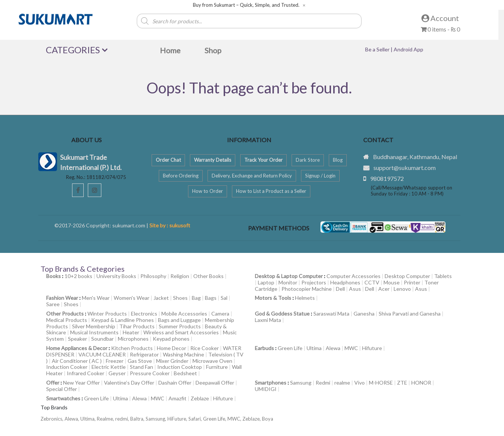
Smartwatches (63, 398)
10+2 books (78, 276)
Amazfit (178, 398)
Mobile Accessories (184, 313)
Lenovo (402, 289)
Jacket (161, 298)
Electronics (144, 313)
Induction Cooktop (180, 367)
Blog (338, 160)
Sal (224, 298)
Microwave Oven (212, 361)
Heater (131, 332)
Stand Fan (141, 367)
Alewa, (72, 419)
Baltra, (138, 419)
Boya (268, 419)
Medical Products (67, 320)
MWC (351, 348)
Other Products (65, 313)
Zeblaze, (252, 419)
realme (342, 383)
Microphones (133, 339)
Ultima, (89, 419)
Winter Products (107, 313)
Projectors (314, 282)
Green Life (290, 348)
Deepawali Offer (215, 383)
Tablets (443, 276)
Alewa (333, 348)
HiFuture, (178, 419)
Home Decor (172, 348)
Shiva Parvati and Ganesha (410, 313)
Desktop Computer (407, 276)
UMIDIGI (266, 389)
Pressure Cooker (150, 373)
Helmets (305, 298)
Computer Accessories (354, 276)
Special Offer (62, 389)
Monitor (288, 282)
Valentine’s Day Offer (129, 383)
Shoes (180, 298)
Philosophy (153, 276)
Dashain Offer (175, 383)
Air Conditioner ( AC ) (77, 361)
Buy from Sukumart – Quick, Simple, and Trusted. (246, 5)
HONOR (421, 383)
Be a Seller (378, 49)
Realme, (106, 419)
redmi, (123, 419)
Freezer (115, 361)
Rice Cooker (205, 348)
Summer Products (180, 326)
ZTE (402, 383)
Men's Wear (96, 298)
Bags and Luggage (179, 320)
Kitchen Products (132, 348)
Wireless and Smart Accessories (181, 332)
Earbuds (264, 348)
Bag (196, 298)
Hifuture (372, 348)
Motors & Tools (273, 298)
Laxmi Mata (268, 320)
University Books (116, 276)
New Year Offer (81, 383)
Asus (355, 289)
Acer (384, 289)
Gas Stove (140, 361)
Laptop (266, 282)
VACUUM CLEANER (102, 354)
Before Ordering (181, 176)
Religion (180, 276)
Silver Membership (94, 326)
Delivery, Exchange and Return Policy (252, 176)
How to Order (208, 191)
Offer (53, 383)
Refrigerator (144, 354)
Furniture (217, 367)
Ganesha (364, 313)
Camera (220, 313)
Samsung (301, 383)
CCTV (372, 282)
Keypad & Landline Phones (123, 320)
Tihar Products (137, 326)
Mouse (392, 282)
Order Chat (168, 160)
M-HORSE (381, 383)
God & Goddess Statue (282, 313)
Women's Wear (132, 298)
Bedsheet (185, 373)
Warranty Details (213, 160)
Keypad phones (171, 339)
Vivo (360, 383)
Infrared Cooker (86, 373)
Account (440, 18)
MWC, (235, 419)
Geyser (117, 373)
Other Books (208, 276)
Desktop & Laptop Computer (289, 276)
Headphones (345, 282)
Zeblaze (200, 398)
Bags (211, 298)
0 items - (440, 29)
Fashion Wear (62, 298)
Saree (53, 304)
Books (53, 276)
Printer (412, 282)
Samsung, (156, 419)
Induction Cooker (67, 367)
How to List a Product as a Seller (271, 191)
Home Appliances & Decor (77, 348)
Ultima (314, 348)
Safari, (196, 419)
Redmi (323, 383)
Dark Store (308, 160)
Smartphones (271, 383)
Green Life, (215, 419)
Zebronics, (52, 419)
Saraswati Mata (331, 313)
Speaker (77, 339)
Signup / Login (320, 176)
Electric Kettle (109, 367)
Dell (340, 289)
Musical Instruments (94, 332)
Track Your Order (263, 160)
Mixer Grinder (172, 361)
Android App (408, 49)
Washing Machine (184, 354)
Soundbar (102, 339)
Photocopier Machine (307, 289)
